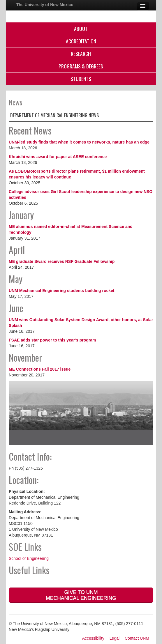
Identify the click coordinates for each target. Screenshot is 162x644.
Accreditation (81, 41)
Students (81, 79)
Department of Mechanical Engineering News (54, 115)
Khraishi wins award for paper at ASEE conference (58, 157)
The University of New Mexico (45, 5)
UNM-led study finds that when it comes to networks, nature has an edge (79, 142)
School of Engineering (29, 558)
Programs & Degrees (81, 66)
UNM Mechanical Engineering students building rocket (62, 291)
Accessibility (93, 638)
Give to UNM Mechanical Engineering (81, 595)
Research (81, 54)
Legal (115, 638)
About (81, 29)
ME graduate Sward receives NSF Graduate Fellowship (62, 261)
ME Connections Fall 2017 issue (40, 369)
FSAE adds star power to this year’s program (52, 340)
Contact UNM (137, 638)
